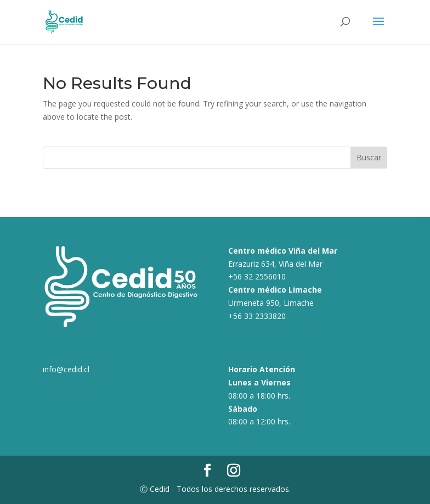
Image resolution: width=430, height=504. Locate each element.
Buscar (369, 157)
